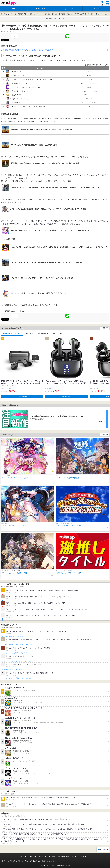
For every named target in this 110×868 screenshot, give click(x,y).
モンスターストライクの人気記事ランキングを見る (17, 678)
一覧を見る (105, 328)
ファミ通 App (8, 3)
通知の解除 (65, 856)
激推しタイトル (59, 19)
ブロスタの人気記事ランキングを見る (13, 670)
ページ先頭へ (104, 849)
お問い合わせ (24, 856)
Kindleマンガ (29, 334)
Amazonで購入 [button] (22, 396)
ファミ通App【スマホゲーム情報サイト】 (14, 14)
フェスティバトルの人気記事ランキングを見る (15, 653)
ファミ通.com (75, 856)
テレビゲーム (58, 334)
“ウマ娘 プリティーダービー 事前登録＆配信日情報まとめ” (33, 224)
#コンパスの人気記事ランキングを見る (13, 636)
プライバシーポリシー (52, 856)
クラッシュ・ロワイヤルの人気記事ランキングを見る (17, 661)
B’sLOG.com (85, 856)
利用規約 (33, 856)
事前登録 (49, 19)
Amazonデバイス (44, 334)
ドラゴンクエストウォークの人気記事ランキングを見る (18, 645)
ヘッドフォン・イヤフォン (12, 334)
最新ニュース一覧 (36, 14)
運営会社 (40, 856)
